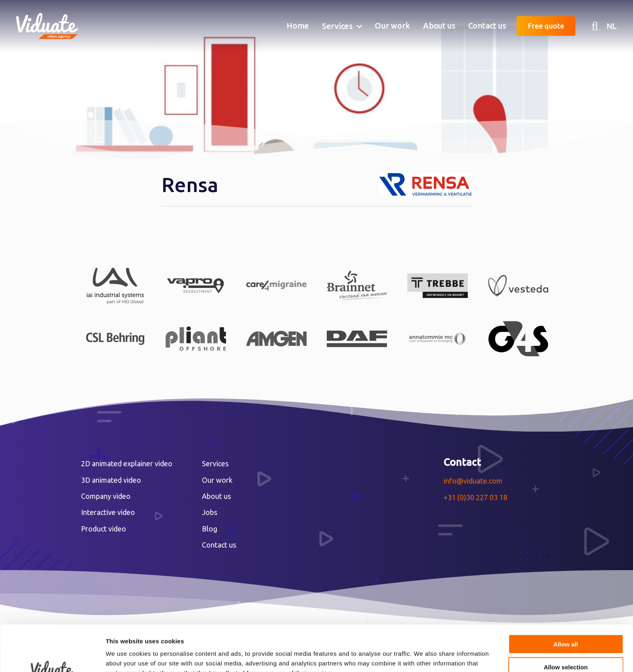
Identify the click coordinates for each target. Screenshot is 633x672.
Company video (106, 496)
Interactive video (108, 512)
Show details (423, 656)
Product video (104, 529)
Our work (392, 26)
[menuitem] (298, 26)
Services (337, 26)
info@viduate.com (473, 481)
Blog (210, 529)
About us (439, 26)
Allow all (566, 601)
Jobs (210, 512)
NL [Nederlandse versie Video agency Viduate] (612, 26)
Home (298, 26)
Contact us (487, 26)
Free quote (546, 26)
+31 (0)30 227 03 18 (475, 497)
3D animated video (111, 480)
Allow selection (566, 624)
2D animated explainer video (127, 463)
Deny (566, 646)
